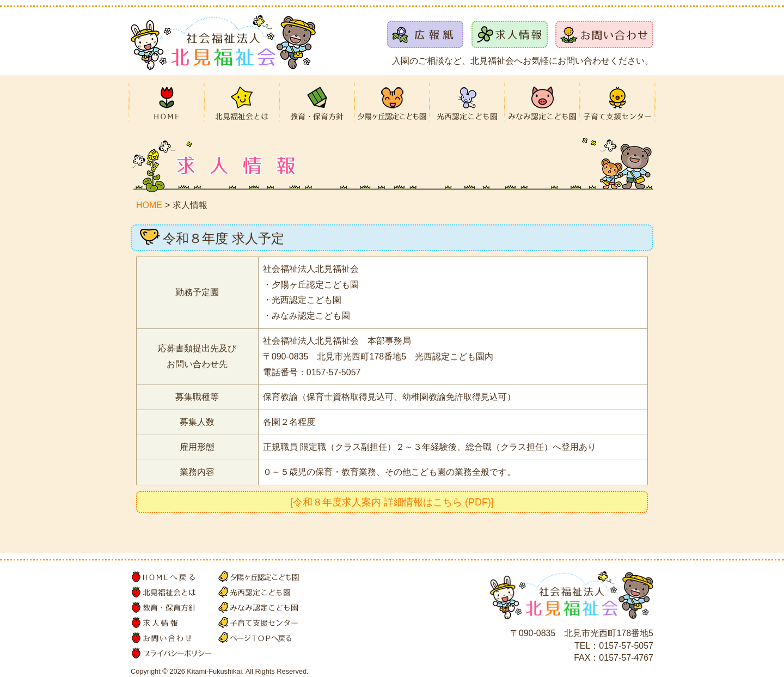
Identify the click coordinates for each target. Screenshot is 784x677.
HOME (149, 205)
